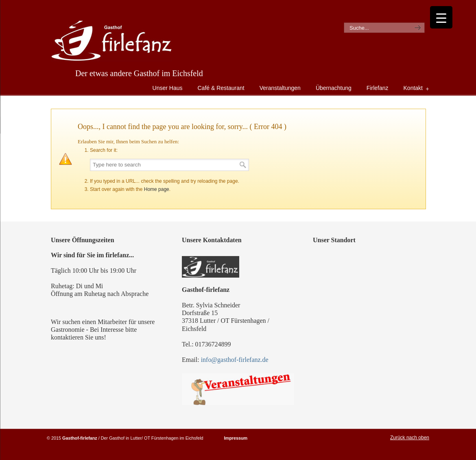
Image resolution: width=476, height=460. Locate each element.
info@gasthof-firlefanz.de (235, 360)
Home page (157, 189)
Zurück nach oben (410, 438)
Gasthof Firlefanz (111, 41)
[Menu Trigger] (441, 17)
